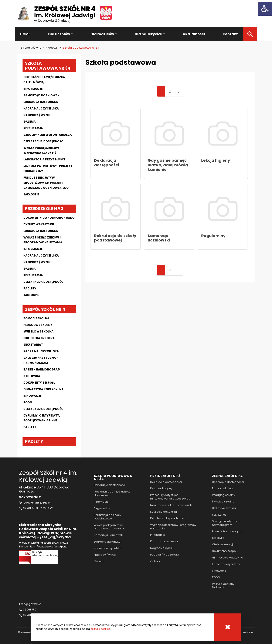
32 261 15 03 (30, 508)
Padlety (30, 288)
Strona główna (31, 48)
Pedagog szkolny (38, 325)
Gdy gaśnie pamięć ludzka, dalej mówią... (112, 493)
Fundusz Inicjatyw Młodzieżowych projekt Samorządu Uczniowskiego (46, 183)
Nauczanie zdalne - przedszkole (171, 505)
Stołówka (32, 376)
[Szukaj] (250, 34)
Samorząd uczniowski (42, 95)
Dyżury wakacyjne (39, 224)
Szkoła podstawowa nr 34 (48, 66)
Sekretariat (33, 345)
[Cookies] (228, 627)
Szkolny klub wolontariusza (48, 135)
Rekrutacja (33, 128)
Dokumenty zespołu (39, 383)
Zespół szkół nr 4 (45, 309)
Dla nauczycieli (149, 34)
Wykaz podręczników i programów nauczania (110, 527)
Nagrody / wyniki (37, 115)
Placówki (52, 48)
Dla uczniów (59, 34)
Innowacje (32, 396)
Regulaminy (102, 508)
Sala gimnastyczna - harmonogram (226, 523)
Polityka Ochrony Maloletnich (223, 586)
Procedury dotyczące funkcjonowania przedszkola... (170, 497)
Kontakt (230, 34)
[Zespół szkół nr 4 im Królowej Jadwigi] (65, 14)
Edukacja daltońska (41, 102)
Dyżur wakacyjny (161, 488)
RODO (216, 577)
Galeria (30, 122)
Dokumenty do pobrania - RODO (49, 218)
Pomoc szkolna (36, 318)
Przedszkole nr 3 (44, 209)
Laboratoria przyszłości (44, 159)
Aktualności (194, 34)
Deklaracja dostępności (44, 141)
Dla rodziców (102, 34)
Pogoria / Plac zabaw (165, 555)
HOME (25, 34)
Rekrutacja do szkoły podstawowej (108, 517)
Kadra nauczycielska (41, 109)
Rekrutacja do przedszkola (168, 518)
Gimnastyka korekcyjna (43, 389)
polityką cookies (100, 629)
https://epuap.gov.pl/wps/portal (48, 547)
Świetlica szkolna (38, 332)
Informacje (33, 89)
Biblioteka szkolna (39, 338)
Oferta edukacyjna (224, 544)
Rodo (28, 402)
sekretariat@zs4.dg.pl (37, 503)
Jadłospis (31, 194)
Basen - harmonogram (42, 370)
